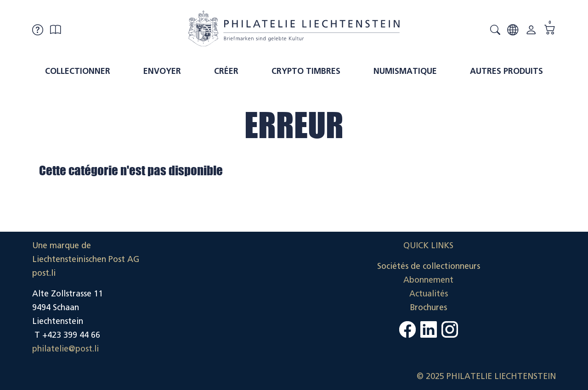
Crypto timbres (306, 71)
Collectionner (78, 71)
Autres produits (506, 71)
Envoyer (162, 71)
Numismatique (405, 71)
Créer (226, 71)
